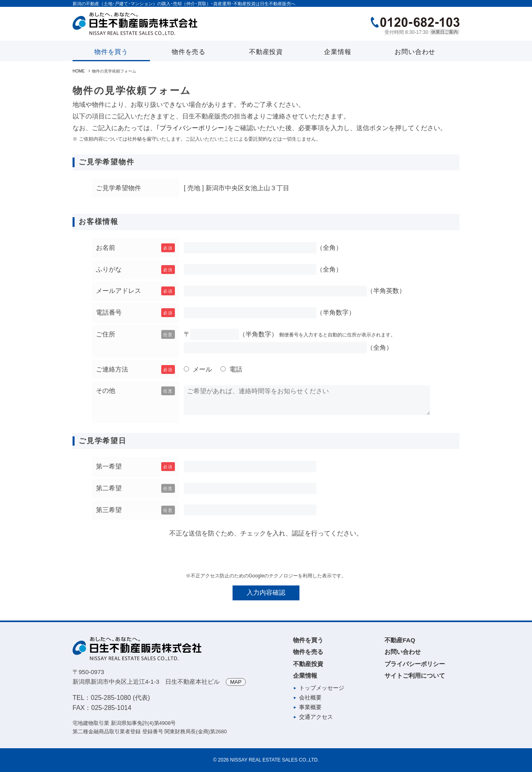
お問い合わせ (415, 52)
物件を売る (189, 52)
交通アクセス (316, 717)
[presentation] (266, 555)
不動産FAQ (400, 640)
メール (202, 369)
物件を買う (111, 52)
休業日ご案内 (445, 32)
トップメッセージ (322, 688)
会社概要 (310, 697)
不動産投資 (266, 52)
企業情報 (338, 52)
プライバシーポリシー (192, 128)
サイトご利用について (415, 675)
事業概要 (310, 707)
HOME (79, 71)
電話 (235, 369)
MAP (236, 682)
